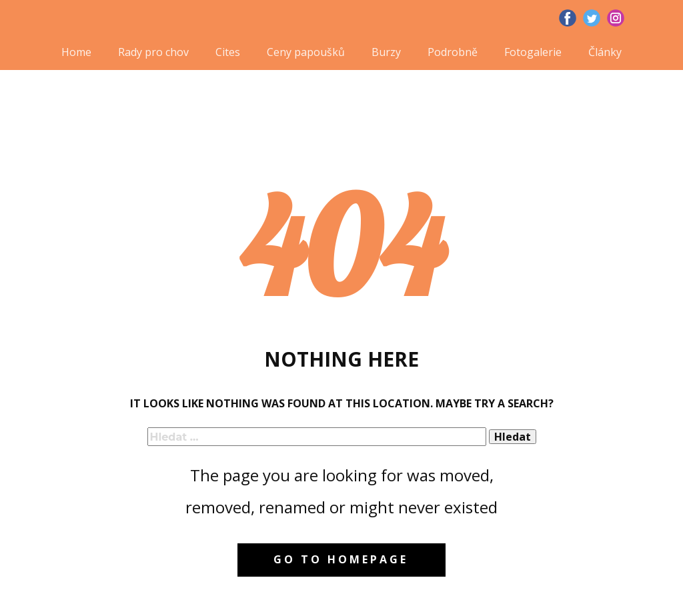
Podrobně (453, 52)
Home (76, 52)
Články (605, 52)
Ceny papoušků (306, 52)
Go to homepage (341, 559)
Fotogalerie (533, 52)
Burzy (386, 52)
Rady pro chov (153, 52)
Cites (228, 52)
